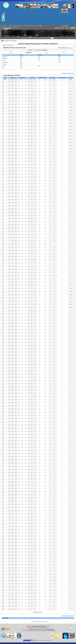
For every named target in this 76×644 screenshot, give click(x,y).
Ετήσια (64, 53)
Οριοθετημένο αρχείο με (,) (38, 612)
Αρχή (28, 626)
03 (6, 158)
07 (6, 463)
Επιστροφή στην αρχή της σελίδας (68, 73)
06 (6, 387)
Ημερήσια (11, 53)
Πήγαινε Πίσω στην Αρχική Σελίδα (9, 41)
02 (6, 82)
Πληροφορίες (51, 629)
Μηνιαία (46, 53)
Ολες (71, 48)
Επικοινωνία (35, 626)
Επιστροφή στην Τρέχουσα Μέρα (7, 45)
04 (6, 234)
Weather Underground (43, 622)
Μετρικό (68, 48)
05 (6, 311)
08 (6, 539)
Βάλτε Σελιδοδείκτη (42, 626)
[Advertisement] (30, 17)
